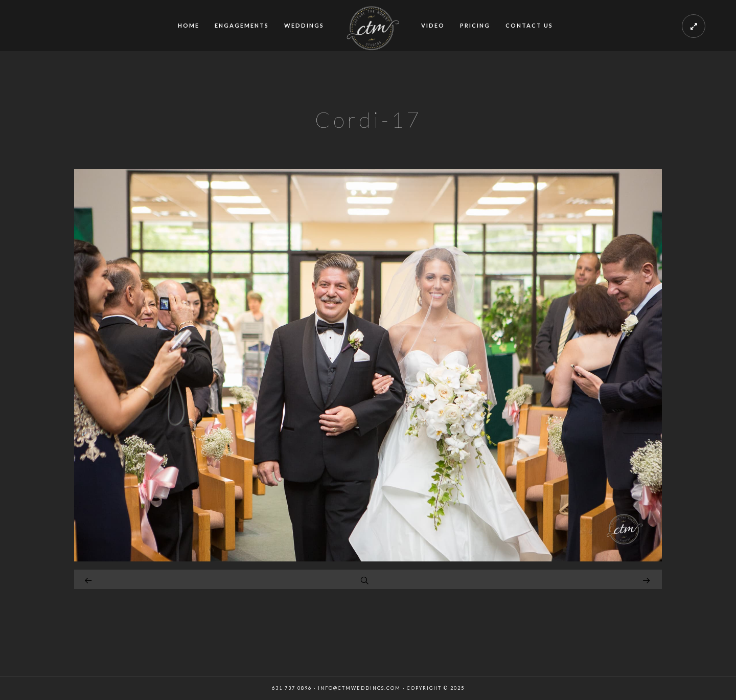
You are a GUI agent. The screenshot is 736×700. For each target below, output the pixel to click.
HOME (189, 25)
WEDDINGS (304, 25)
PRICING (475, 25)
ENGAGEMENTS (242, 25)
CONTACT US (529, 25)
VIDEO (433, 25)
